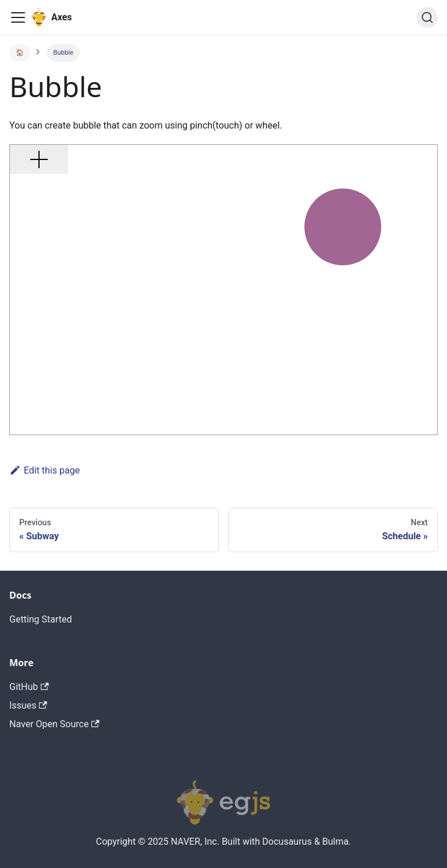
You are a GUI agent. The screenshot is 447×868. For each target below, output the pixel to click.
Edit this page (45, 470)
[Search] (427, 17)
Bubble (63, 53)
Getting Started (41, 619)
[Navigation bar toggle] (18, 17)
